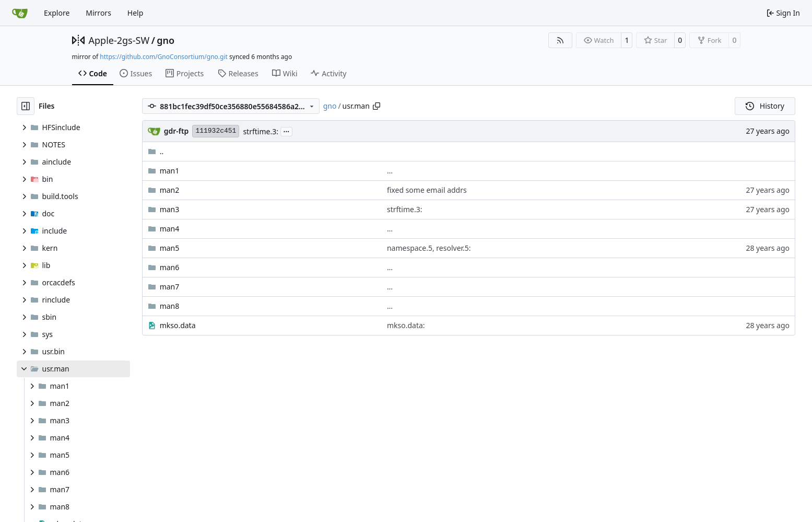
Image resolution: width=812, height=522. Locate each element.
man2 (170, 190)
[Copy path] (376, 106)
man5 (170, 248)
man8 (170, 306)
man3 (170, 209)
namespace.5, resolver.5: (429, 248)
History (765, 106)
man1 (170, 171)
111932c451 (216, 131)
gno (166, 40)
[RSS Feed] (560, 40)
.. (156, 151)
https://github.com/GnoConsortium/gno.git (164, 57)
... (287, 131)
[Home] (20, 13)
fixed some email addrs (427, 190)
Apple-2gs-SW (119, 40)
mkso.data (178, 325)
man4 (170, 229)
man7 (170, 287)
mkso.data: (406, 325)
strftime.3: (261, 131)
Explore (57, 13)
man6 (170, 267)
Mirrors (98, 13)
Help (136, 13)
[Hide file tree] (26, 106)
